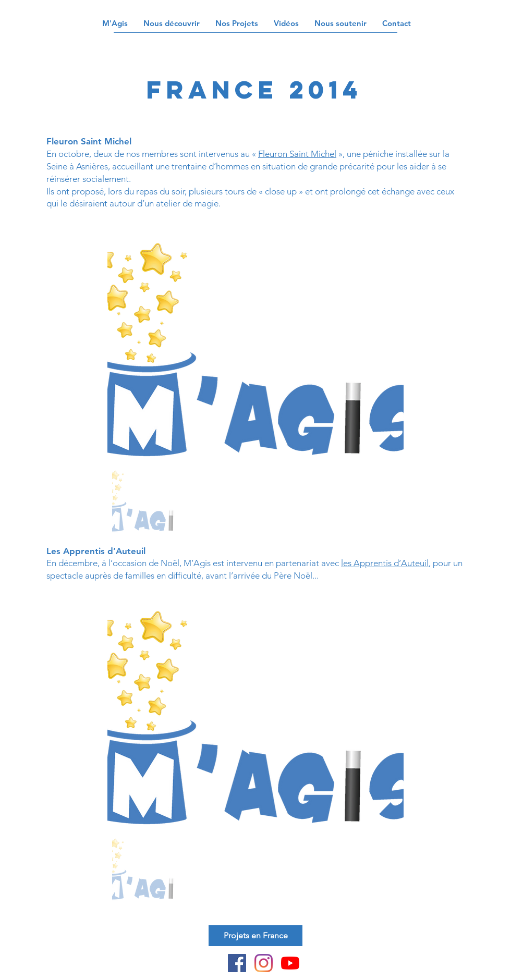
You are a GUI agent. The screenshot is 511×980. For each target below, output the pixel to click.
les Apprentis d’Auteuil (385, 563)
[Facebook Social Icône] (237, 963)
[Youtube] (290, 963)
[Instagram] (264, 963)
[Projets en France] (256, 936)
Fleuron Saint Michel (297, 154)
